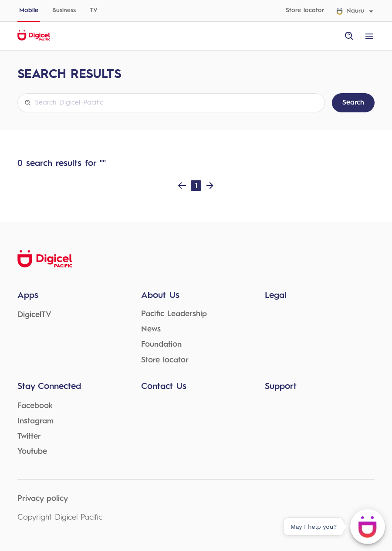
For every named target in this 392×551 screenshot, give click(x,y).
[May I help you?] (368, 527)
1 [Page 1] (196, 185)
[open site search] (349, 36)
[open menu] (369, 36)
